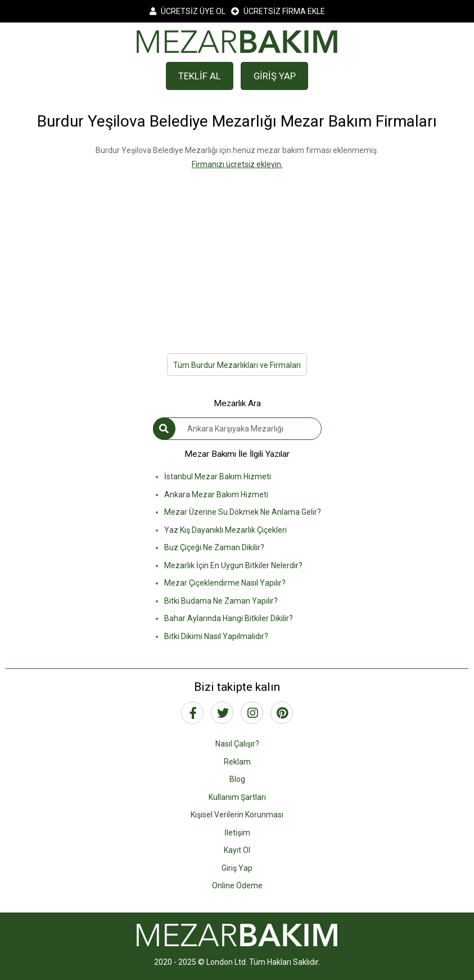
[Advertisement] (237, 250)
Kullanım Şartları (237, 797)
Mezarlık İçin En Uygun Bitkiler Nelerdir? (233, 565)
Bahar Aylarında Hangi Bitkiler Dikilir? (229, 618)
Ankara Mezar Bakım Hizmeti (216, 495)
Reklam (237, 762)
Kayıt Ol (237, 850)
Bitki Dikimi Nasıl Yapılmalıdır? (216, 636)
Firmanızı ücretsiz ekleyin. (237, 164)
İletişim (237, 833)
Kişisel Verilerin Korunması (237, 815)
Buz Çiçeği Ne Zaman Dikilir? (214, 547)
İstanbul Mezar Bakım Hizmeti (218, 476)
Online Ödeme (237, 885)
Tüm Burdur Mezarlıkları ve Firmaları (237, 365)
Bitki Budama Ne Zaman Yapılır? (221, 601)
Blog (237, 779)
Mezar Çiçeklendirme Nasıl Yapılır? (225, 583)
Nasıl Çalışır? (237, 744)
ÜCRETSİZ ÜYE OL (188, 11)
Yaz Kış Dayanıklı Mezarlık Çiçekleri (225, 530)
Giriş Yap (237, 868)
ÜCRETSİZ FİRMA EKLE (278, 11)
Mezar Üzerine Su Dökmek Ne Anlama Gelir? (243, 512)
